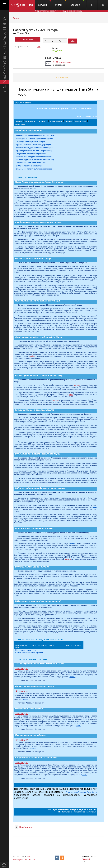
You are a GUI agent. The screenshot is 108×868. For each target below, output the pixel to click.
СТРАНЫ (18, 121)
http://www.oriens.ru (67, 812)
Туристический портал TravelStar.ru (82, 792)
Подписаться (28, 39)
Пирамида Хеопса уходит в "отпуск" (31, 142)
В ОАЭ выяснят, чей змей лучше (29, 166)
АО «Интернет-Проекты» (24, 858)
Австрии (77, 385)
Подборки (76, 3)
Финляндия (22, 668)
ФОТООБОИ (30, 121)
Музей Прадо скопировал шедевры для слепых (35, 135)
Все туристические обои (26, 650)
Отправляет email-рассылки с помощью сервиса (59, 11)
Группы (60, 3)
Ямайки (32, 356)
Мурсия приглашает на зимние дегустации (33, 145)
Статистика (53, 58)
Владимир (57, 51)
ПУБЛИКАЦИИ (56, 121)
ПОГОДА (69, 121)
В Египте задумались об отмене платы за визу (35, 160)
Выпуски (44, 3)
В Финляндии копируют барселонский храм (34, 157)
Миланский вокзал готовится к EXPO (31, 163)
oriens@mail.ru (90, 812)
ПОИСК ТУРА (81, 121)
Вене (71, 395)
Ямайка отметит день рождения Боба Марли (34, 148)
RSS (39, 47)
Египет (94, 507)
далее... (72, 677)
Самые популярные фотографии (29, 653)
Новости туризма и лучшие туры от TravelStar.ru (36, 32)
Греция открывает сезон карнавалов (31, 154)
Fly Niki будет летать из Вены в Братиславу (34, 151)
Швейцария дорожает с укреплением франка (34, 138)
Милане (68, 559)
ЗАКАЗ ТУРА (20, 124)
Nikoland (86, 859)
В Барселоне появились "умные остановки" (34, 169)
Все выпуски (62, 77)
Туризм (16, 18)
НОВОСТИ (43, 121)
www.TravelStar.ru (23, 103)
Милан (72, 544)
